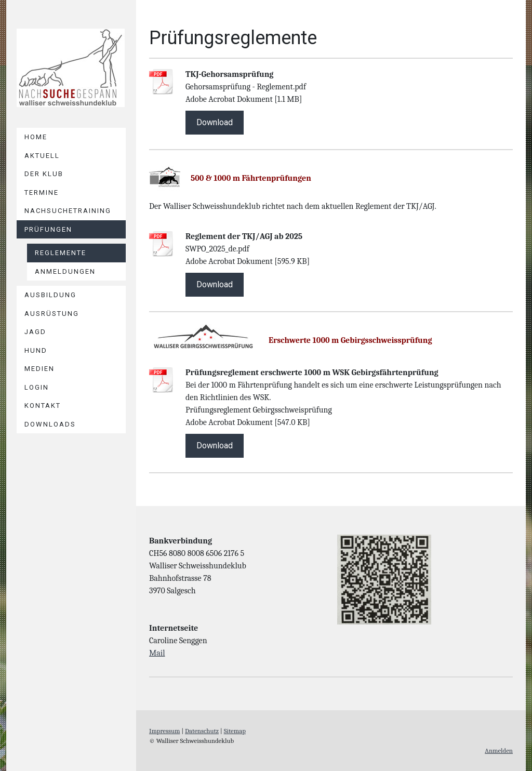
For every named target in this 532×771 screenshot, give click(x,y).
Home (36, 137)
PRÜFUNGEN (48, 229)
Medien (39, 369)
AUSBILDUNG (50, 295)
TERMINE (42, 192)
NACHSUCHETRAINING (68, 211)
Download (215, 122)
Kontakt (43, 406)
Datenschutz (202, 731)
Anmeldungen (65, 271)
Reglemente (61, 253)
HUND (36, 350)
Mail (157, 653)
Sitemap (235, 731)
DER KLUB (44, 174)
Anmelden (499, 750)
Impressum (164, 731)
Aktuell (42, 156)
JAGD (35, 332)
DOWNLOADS (50, 424)
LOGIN (37, 387)
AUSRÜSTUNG (52, 314)
